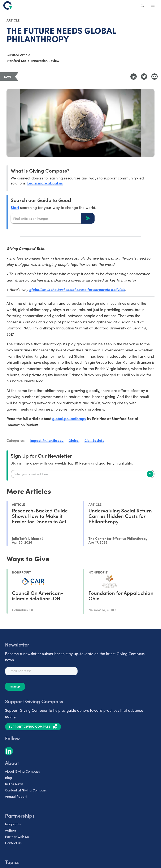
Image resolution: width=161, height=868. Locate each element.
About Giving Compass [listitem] (22, 771)
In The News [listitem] (14, 784)
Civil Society (94, 440)
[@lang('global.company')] (8, 5)
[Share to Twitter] (144, 77)
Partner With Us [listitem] (17, 836)
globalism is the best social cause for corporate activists (77, 289)
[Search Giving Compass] (143, 6)
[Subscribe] (150, 474)
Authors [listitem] (11, 830)
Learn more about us (45, 183)
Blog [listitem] (8, 777)
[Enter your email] (83, 474)
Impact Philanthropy (47, 440)
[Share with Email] (155, 77)
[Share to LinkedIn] (134, 77)
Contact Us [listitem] (13, 843)
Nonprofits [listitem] (13, 824)
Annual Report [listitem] (16, 796)
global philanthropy (69, 418)
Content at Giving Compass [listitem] (26, 790)
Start (15, 207)
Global (74, 440)
